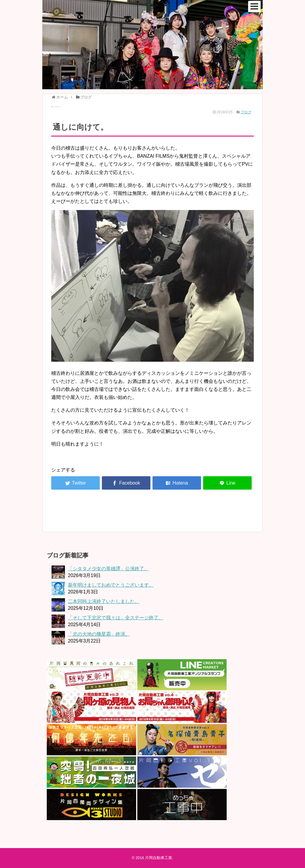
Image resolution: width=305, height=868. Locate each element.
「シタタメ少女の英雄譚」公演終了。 (108, 569)
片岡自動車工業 (159, 858)
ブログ (246, 112)
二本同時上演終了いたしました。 (104, 601)
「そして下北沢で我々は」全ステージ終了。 (116, 618)
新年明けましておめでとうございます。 (111, 585)
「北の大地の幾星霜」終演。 (99, 634)
